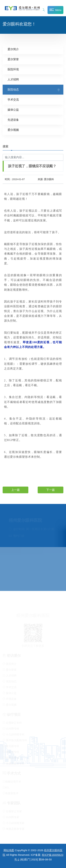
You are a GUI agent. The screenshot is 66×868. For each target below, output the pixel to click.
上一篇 (15, 490)
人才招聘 (13, 79)
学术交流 (13, 99)
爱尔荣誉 (13, 59)
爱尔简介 (13, 49)
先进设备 (13, 120)
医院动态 (13, 89)
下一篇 (51, 490)
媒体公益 (13, 110)
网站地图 (9, 850)
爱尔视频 (13, 130)
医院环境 (13, 69)
